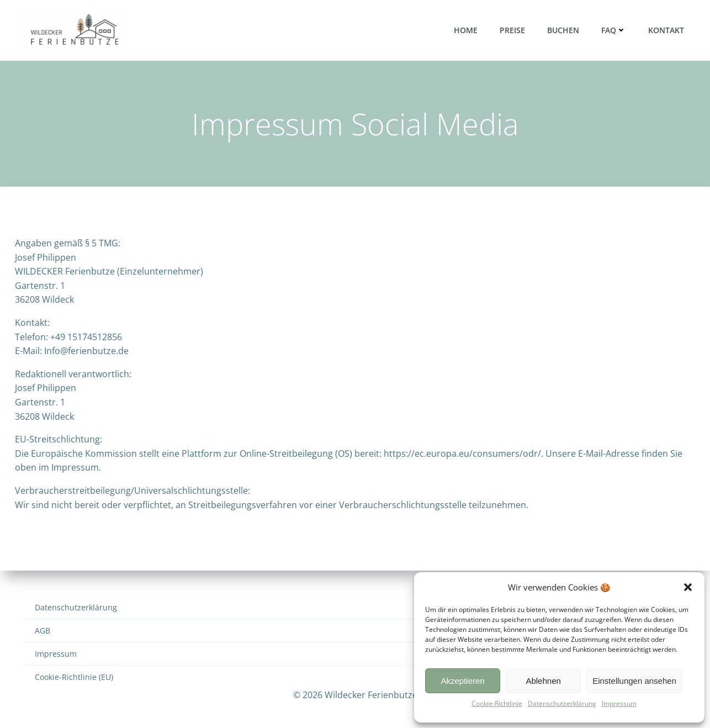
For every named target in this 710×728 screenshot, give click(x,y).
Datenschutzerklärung (562, 703)
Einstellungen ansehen (634, 681)
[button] (688, 587)
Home (466, 30)
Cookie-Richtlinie (497, 703)
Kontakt (666, 30)
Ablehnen (543, 681)
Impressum (619, 703)
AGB (43, 631)
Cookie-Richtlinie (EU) (74, 677)
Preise (512, 30)
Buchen (563, 30)
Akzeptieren (462, 681)
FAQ (614, 30)
